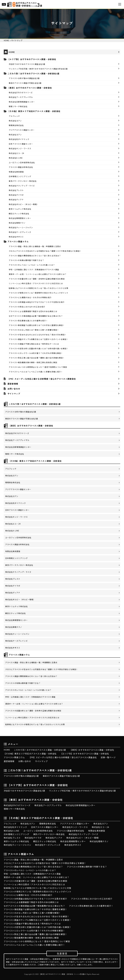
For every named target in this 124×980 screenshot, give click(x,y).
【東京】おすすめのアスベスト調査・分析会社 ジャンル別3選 (62, 974)
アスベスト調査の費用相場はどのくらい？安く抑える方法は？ (35, 256)
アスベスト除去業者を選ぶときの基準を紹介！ (28, 321)
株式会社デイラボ (16, 195)
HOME (12, 52)
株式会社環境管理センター (20, 218)
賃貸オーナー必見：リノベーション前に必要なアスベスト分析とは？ (38, 274)
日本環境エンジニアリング (20, 176)
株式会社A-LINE (16, 158)
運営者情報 (13, 384)
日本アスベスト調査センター (21, 144)
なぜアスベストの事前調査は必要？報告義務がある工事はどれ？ (36, 316)
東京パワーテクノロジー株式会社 (23, 181)
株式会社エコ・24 (16, 153)
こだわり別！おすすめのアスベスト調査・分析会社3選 (33, 73)
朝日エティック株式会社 (19, 214)
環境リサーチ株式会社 (18, 106)
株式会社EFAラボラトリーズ (21, 93)
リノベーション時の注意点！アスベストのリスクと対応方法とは (36, 283)
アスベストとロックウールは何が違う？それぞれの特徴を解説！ (36, 353)
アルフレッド (14, 116)
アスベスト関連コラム (18, 241)
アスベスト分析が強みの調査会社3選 (24, 78)
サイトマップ (14, 394)
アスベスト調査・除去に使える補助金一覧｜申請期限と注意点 (35, 246)
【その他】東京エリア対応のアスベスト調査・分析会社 (34, 111)
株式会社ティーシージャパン (21, 227)
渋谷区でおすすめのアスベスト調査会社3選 (27, 64)
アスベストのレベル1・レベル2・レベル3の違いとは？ (32, 265)
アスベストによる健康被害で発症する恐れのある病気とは (33, 311)
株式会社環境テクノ (17, 223)
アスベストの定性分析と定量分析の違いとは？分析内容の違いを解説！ (39, 348)
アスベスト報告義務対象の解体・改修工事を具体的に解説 (33, 362)
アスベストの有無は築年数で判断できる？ (26, 260)
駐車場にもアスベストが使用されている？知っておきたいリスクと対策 (38, 288)
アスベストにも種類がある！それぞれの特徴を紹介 (30, 297)
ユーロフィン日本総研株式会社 (22, 162)
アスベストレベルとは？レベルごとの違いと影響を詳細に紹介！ (36, 372)
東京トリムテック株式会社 (20, 209)
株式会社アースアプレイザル (21, 97)
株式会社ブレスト (16, 190)
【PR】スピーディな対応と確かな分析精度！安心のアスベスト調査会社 (42, 379)
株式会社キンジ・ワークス (20, 148)
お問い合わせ (14, 389)
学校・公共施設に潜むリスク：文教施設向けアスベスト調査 (34, 270)
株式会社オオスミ (16, 237)
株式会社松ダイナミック (19, 139)
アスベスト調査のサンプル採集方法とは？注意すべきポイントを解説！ (38, 339)
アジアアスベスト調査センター (22, 130)
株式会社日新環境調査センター (22, 102)
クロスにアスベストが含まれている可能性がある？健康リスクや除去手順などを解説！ (45, 251)
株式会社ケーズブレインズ (20, 232)
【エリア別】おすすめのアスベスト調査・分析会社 (32, 59)
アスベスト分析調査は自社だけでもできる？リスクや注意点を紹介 (37, 302)
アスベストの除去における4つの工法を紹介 (27, 307)
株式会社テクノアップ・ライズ (22, 186)
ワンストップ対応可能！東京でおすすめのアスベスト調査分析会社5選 (38, 69)
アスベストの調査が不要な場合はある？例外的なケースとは (34, 344)
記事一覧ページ (108, 757)
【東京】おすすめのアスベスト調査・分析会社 (30, 88)
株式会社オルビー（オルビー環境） (24, 204)
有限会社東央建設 (16, 172)
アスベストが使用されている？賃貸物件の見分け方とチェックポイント (39, 293)
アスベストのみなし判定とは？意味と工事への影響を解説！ (34, 330)
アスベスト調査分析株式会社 (21, 167)
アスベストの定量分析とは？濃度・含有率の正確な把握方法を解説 (37, 279)
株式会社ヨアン (15, 121)
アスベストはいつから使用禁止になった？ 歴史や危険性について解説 (38, 367)
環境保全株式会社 (16, 125)
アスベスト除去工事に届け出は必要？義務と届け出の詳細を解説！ (37, 358)
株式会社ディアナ (16, 200)
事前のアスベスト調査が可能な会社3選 (25, 83)
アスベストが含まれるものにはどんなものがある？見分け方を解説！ (38, 335)
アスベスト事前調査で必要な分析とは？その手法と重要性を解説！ (37, 325)
